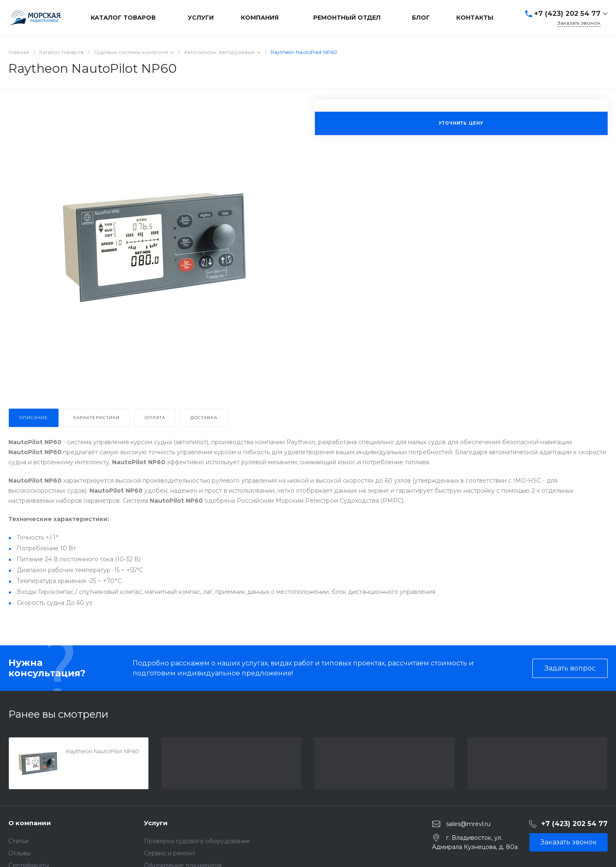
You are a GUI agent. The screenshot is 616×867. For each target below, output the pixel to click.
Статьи (18, 841)
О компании (30, 823)
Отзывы (20, 853)
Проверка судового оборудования (197, 841)
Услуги (156, 823)
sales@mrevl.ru (468, 824)
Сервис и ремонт (170, 853)
